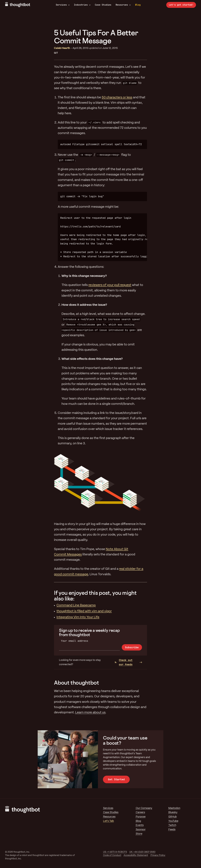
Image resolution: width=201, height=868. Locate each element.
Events (140, 825)
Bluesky (173, 812)
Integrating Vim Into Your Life (78, 617)
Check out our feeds (124, 662)
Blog (138, 5)
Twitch (172, 825)
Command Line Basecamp (76, 605)
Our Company (144, 808)
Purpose (141, 817)
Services (63, 5)
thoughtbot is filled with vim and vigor (84, 611)
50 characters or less (117, 97)
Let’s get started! (181, 5)
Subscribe (132, 647)
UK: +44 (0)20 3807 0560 (142, 852)
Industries (82, 5)
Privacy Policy (158, 855)
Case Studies (103, 5)
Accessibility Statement (136, 855)
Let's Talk (109, 821)
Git (56, 53)
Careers (140, 812)
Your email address (75, 641)
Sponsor (141, 830)
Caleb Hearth (62, 48)
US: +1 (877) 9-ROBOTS (115, 852)
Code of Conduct (112, 855)
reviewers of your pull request (110, 285)
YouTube (173, 821)
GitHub (173, 817)
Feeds (172, 830)
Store (139, 834)
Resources (123, 5)
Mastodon (174, 808)
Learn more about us (90, 713)
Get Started (116, 779)
